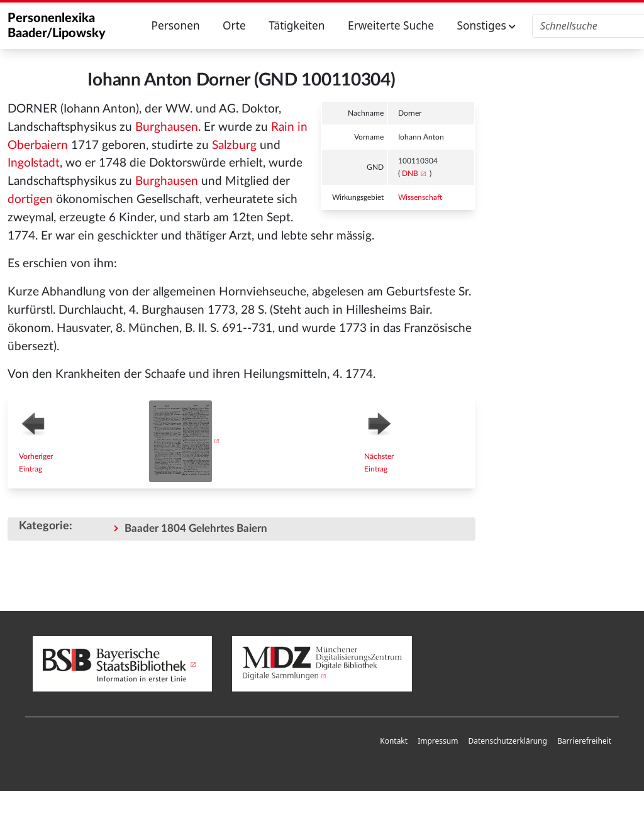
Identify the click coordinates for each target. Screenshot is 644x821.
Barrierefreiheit (584, 741)
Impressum (438, 741)
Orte (234, 25)
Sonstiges (486, 25)
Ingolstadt (34, 163)
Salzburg (234, 146)
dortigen (30, 200)
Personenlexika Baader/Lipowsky (57, 26)
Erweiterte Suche (391, 25)
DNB (410, 174)
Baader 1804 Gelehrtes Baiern (196, 528)
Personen (175, 25)
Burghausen (167, 127)
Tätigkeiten (297, 25)
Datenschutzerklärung (507, 741)
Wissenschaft (420, 197)
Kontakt (394, 741)
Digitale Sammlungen (280, 675)
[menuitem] (394, 741)
